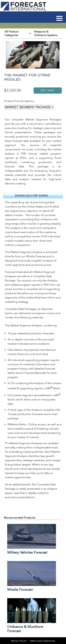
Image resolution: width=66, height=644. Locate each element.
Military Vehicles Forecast (27, 553)
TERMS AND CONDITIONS (42, 641)
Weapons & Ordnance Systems (46, 33)
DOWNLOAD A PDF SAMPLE (32, 196)
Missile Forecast (20, 590)
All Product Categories (11, 33)
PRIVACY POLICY (19, 641)
